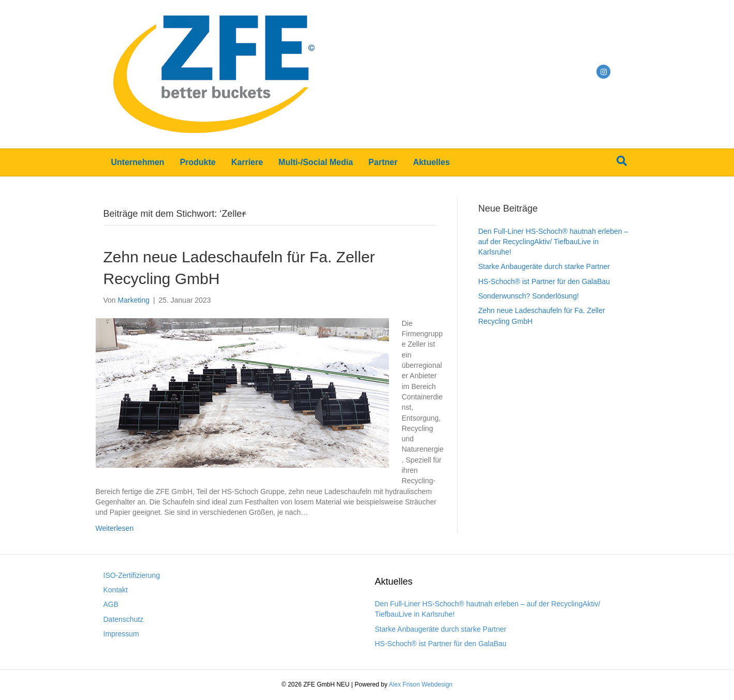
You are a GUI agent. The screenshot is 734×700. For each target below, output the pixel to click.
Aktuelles (431, 162)
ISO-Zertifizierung (132, 575)
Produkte (198, 162)
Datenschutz (124, 619)
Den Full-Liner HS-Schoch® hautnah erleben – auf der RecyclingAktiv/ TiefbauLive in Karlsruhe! (553, 242)
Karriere (247, 162)
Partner (383, 162)
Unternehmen (138, 162)
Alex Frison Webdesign (421, 684)
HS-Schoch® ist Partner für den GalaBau (544, 281)
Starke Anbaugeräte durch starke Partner (544, 266)
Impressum (121, 634)
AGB (111, 604)
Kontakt (116, 590)
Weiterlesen (115, 528)
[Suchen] (622, 161)
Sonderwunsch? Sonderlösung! (529, 296)
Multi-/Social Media (316, 162)
